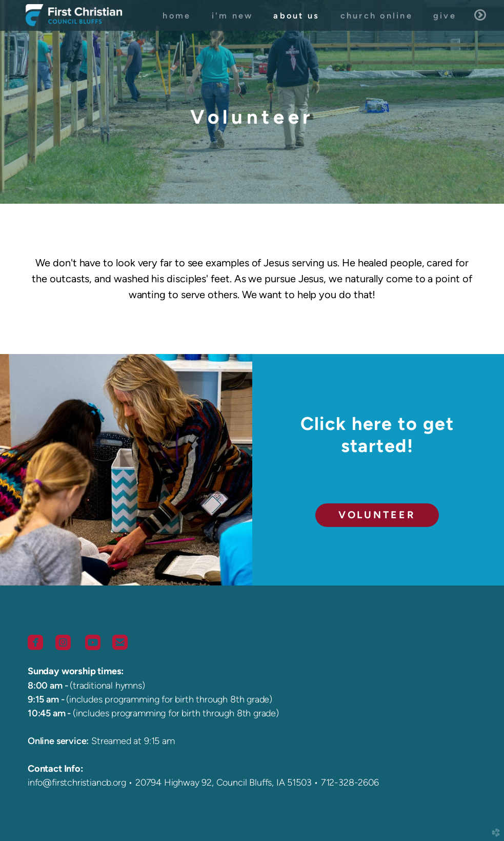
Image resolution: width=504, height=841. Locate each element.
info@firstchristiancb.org (77, 782)
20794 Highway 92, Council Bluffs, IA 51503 (223, 782)
